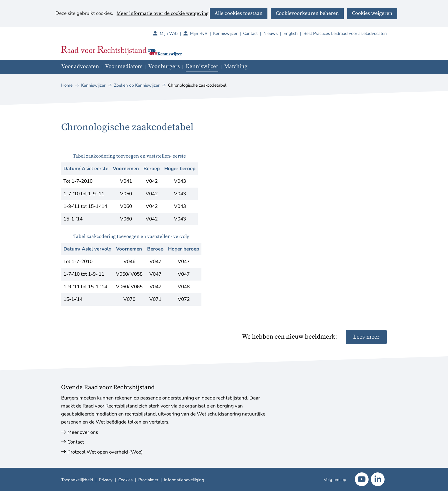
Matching (236, 66)
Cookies (125, 480)
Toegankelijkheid (77, 480)
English (291, 33)
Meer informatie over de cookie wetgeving (163, 14)
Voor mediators (124, 66)
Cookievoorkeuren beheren (307, 13)
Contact (250, 33)
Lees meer (366, 337)
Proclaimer (148, 480)
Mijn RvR (202, 33)
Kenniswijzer (225, 33)
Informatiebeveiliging (184, 480)
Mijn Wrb (172, 33)
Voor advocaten (80, 66)
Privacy (106, 480)
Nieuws (271, 33)
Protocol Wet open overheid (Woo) (105, 452)
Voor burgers (164, 66)
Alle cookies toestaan (239, 13)
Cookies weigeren (372, 13)
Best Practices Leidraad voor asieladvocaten (345, 33)
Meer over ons (83, 432)
